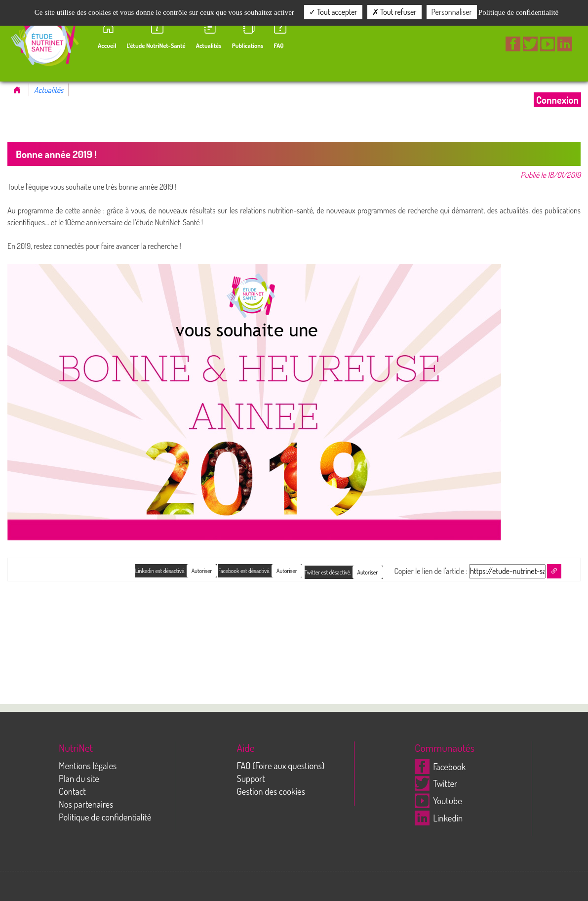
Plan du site (79, 778)
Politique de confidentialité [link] (518, 12)
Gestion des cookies (271, 791)
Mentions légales (88, 765)
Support (251, 778)
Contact (72, 791)
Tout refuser (394, 12)
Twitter (436, 783)
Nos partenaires (86, 804)
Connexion (557, 100)
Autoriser (368, 572)
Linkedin (439, 818)
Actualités (49, 90)
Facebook (440, 766)
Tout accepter (333, 12)
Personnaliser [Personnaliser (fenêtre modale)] (452, 12)
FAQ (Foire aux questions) (281, 765)
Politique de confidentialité (105, 817)
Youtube (438, 800)
